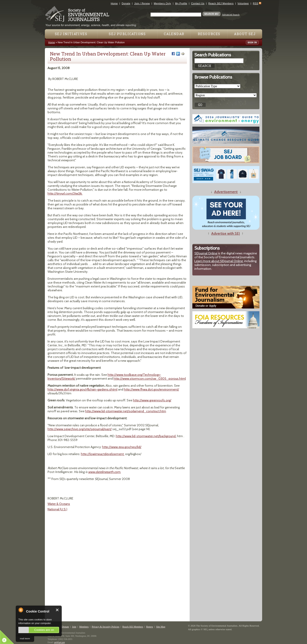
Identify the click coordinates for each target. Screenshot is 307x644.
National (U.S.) (57, 509)
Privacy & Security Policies (106, 627)
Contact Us (198, 3)
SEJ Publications (127, 34)
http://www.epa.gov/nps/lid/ (122, 447)
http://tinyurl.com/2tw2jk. (65, 193)
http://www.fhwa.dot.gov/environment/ (151, 389)
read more (25, 638)
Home (114, 3)
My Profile (181, 3)
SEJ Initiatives (71, 34)
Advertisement (226, 192)
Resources (209, 34)
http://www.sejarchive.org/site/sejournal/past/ (80, 429)
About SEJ (245, 34)
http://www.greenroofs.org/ (152, 400)
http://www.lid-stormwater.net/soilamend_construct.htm (126, 411)
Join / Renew (142, 3)
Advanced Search (231, 14)
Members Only (163, 3)
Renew (150, 627)
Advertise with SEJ (225, 233)
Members (84, 627)
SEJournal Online (206, 253)
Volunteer (243, 3)
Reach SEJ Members (221, 3)
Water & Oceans (59, 504)
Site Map (161, 627)
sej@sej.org (59, 642)
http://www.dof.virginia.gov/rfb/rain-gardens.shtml (82, 389)
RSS (256, 3)
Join (74, 627)
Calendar (174, 34)
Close (57, 610)
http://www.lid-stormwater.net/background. (146, 436)
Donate (126, 3)
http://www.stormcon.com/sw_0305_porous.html (150, 379)
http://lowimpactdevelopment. (103, 454)
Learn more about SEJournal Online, (219, 261)
